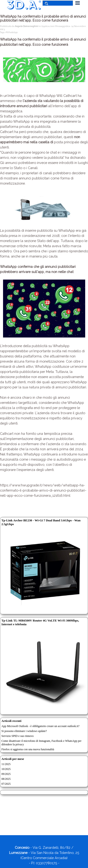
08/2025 (6, 779)
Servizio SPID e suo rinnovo (17, 736)
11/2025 (6, 764)
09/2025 (6, 774)
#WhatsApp (11, 32)
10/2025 (6, 769)
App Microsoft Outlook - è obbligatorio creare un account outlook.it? (40, 726)
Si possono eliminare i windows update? (24, 731)
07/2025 (6, 784)
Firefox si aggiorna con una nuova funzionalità (28, 749)
